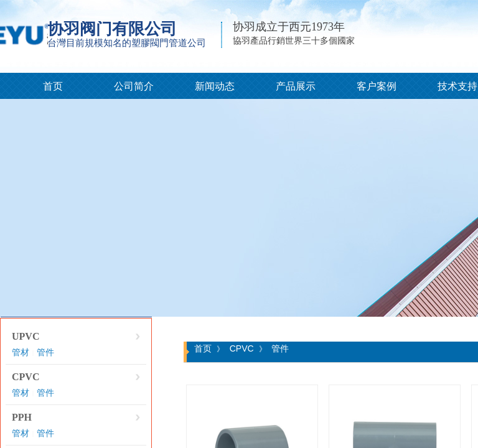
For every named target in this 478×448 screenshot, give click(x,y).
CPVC (26, 377)
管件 (45, 352)
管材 (21, 352)
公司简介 (134, 86)
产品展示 (296, 86)
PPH (22, 417)
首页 (53, 86)
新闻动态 (215, 86)
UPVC (26, 336)
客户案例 (377, 86)
